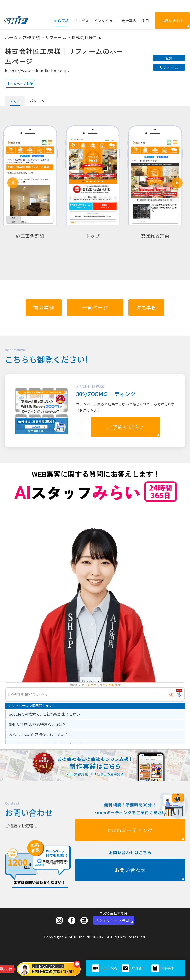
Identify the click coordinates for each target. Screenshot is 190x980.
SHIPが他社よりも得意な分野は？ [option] (37, 724)
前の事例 (44, 307)
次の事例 (146, 307)
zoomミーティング (130, 847)
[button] (13, 183)
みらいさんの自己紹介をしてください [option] (40, 735)
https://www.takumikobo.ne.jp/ (37, 70)
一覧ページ (95, 307)
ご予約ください (126, 427)
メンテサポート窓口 (112, 920)
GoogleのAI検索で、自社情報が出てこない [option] (44, 714)
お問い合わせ (173, 21)
